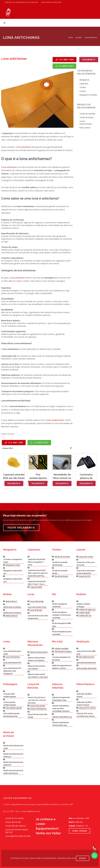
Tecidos (83, 87)
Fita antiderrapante (14, 708)
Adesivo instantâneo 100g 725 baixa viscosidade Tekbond (61, 708)
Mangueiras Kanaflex (88, 95)
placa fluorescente (87, 657)
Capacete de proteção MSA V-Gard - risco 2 (37, 583)
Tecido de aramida (87, 114)
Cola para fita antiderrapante (10, 695)
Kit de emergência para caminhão (62, 633)
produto (79, 37)
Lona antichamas (13, 657)
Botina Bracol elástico (12, 607)
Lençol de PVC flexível (15, 818)
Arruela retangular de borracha (61, 658)
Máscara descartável (39, 652)
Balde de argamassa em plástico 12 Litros (62, 667)
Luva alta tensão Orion (37, 607)
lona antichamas (24, 147)
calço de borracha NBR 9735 (86, 652)
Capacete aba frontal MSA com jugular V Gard (37, 562)
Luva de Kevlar (36, 610)
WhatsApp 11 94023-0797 (51, 2)
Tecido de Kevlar (86, 117)
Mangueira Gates (13, 565)
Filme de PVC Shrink (87, 708)
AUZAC (83, 858)
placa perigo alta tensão (87, 668)
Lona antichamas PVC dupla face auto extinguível (12, 671)
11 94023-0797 (64, 66)
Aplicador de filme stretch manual (84, 703)
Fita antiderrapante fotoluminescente (38, 478)
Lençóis (83, 91)
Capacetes (84, 84)
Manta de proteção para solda (13, 747)
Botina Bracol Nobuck (12, 613)
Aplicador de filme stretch (84, 695)
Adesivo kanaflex (62, 649)
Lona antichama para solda (12, 652)
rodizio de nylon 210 (87, 610)
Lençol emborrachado (86, 123)
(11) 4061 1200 (65, 60)
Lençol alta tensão (38, 706)
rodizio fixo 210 (85, 616)
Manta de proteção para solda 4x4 (13, 755)
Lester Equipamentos (55, 420)
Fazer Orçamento (21, 528)
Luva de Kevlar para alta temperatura (38, 617)
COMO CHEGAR (79, 831)
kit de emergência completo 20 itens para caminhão (62, 615)
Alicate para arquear (63, 652)
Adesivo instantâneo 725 (62, 717)
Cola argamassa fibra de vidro (18, 836)
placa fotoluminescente (86, 663)
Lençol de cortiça (86, 557)
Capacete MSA (36, 587)
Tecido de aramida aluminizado (60, 564)
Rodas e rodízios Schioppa (83, 605)
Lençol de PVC (85, 576)
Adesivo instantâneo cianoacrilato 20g (61, 724)
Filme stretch (85, 128)
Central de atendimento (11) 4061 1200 (21, 2)
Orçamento (89, 60)
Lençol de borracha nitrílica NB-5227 (17, 831)
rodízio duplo (85, 613)
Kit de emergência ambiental (60, 605)
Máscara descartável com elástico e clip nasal (38, 676)
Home (71, 37)
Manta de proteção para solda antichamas (13, 772)
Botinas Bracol (12, 616)
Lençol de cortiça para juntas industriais (86, 572)
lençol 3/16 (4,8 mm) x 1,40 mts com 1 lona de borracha (37, 700)
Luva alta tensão (37, 601)
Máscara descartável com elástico (36, 667)
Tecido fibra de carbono (15, 826)
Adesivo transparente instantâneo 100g (61, 699)
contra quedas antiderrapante (10, 703)
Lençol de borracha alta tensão (38, 716)
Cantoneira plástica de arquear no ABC (86, 478)
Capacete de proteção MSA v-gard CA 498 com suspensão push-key (38, 573)
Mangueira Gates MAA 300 (13, 580)
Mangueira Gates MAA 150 (13, 572)
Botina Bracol (11, 601)
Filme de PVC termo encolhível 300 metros (86, 715)
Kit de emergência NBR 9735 (62, 625)
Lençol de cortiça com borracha (86, 564)
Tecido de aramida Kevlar (60, 572)
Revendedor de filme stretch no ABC (62, 478)
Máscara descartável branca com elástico (36, 659)
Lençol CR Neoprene (38, 709)
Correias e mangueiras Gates (13, 561)
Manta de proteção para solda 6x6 (13, 763)
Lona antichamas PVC (12, 663)
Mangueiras (84, 80)
